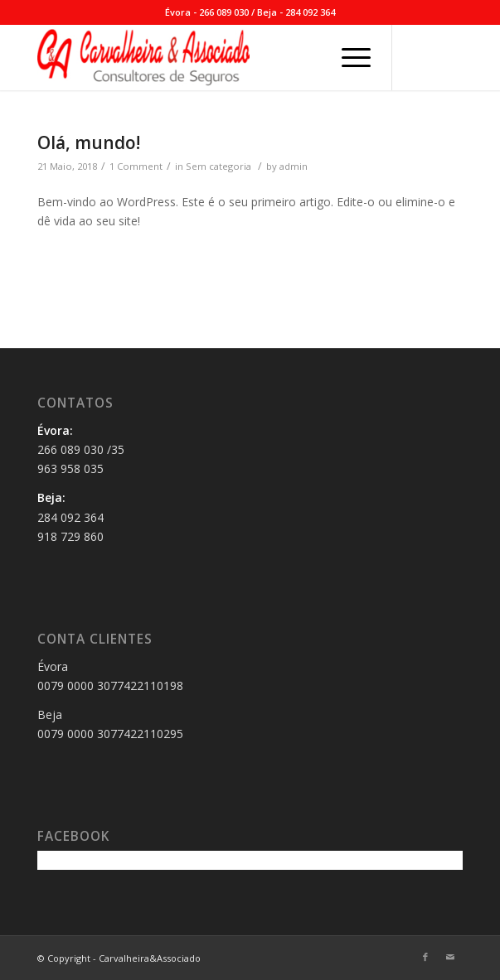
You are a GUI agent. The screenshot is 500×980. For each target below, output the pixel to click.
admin (294, 166)
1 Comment (136, 166)
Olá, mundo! (89, 142)
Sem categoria (218, 166)
